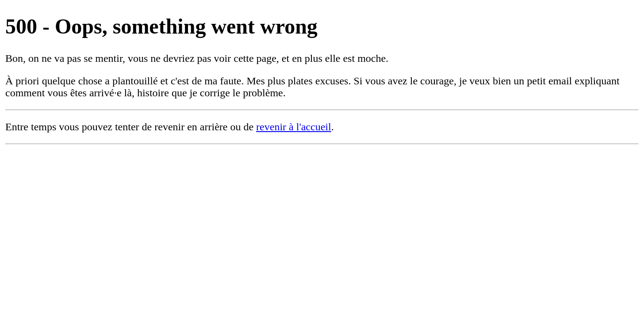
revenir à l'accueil (294, 127)
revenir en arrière (191, 127)
